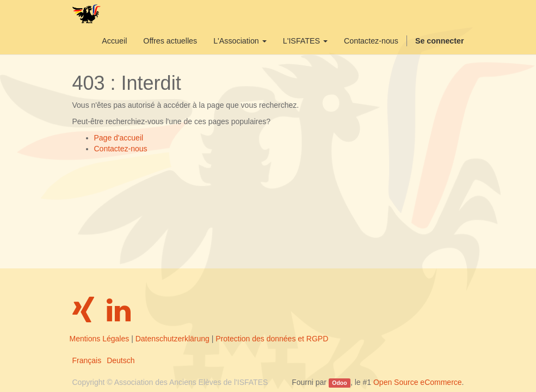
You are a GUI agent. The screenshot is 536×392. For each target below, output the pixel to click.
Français (87, 360)
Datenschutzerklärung (172, 339)
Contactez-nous (121, 149)
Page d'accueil (119, 138)
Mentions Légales (100, 339)
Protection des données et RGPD (272, 339)
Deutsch (121, 360)
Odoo (339, 383)
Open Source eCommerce (418, 382)
